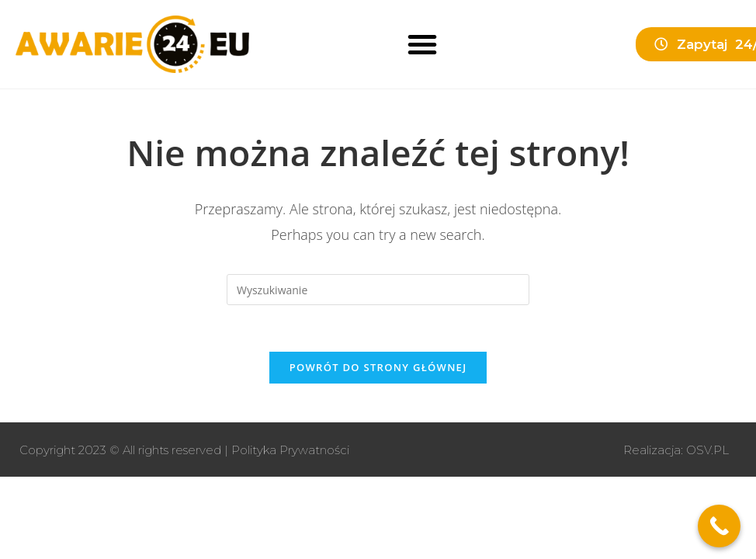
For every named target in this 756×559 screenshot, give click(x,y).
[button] (422, 44)
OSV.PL (707, 450)
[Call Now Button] (719, 526)
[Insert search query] (378, 290)
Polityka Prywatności (290, 450)
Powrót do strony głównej (378, 367)
